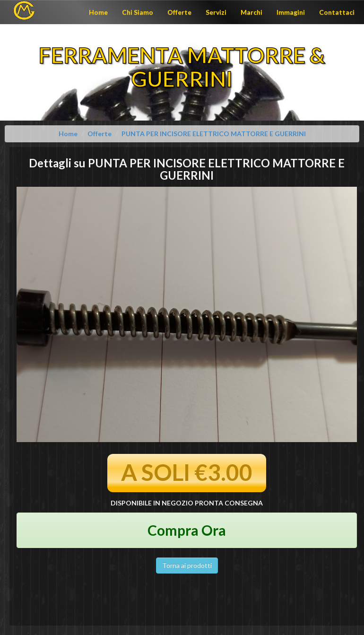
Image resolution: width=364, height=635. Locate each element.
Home (98, 12)
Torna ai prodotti (187, 565)
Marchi (251, 12)
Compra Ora (187, 530)
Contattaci (337, 12)
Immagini (291, 12)
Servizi (216, 12)
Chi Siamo (138, 12)
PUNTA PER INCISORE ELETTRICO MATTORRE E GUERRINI (214, 134)
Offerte (179, 12)
